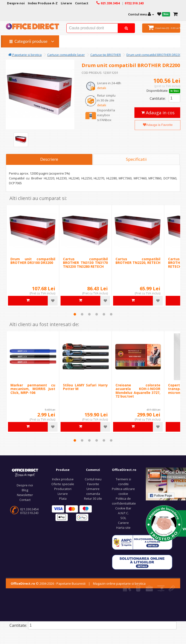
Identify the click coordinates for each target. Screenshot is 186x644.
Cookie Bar (123, 508)
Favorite (93, 484)
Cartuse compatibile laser (66, 55)
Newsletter (25, 495)
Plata (63, 498)
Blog (25, 490)
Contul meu (93, 479)
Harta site (123, 528)
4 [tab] (97, 314)
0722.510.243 (29, 513)
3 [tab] (89, 314)
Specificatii (136, 159)
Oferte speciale (63, 484)
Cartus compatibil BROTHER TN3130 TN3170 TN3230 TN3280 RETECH (85, 263)
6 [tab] (111, 314)
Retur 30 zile (93, 498)
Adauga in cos (158, 113)
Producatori (63, 489)
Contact (25, 500)
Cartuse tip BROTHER (106, 55)
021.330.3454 (29, 509)
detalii (102, 88)
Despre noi (25, 485)
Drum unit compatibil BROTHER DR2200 (155, 55)
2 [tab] (82, 314)
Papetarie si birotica (25, 55)
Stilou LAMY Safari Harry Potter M (85, 387)
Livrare (63, 494)
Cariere (123, 523)
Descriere (49, 159)
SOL (123, 518)
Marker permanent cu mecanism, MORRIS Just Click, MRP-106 (33, 389)
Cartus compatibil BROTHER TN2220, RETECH (138, 261)
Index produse (63, 479)
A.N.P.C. (123, 513)
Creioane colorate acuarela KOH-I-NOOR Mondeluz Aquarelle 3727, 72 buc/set (138, 391)
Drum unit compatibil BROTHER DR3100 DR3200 (33, 261)
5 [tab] (104, 314)
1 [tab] (75, 314)
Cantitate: (158, 98)
